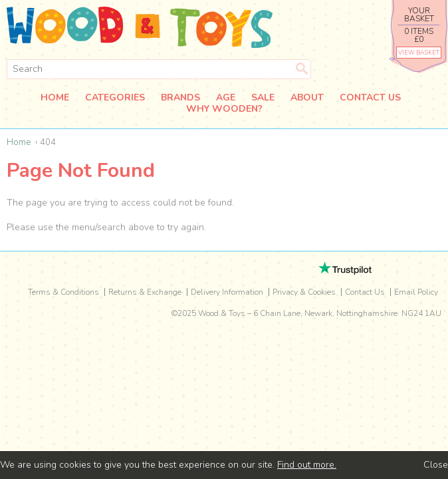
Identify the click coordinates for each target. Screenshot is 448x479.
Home (55, 98)
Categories (115, 98)
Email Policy (416, 292)
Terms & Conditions (63, 292)
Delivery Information (227, 292)
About (307, 98)
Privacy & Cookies (304, 292)
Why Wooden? (224, 109)
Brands (180, 98)
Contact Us (370, 98)
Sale (263, 98)
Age (226, 98)
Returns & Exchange (145, 292)
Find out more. (307, 465)
